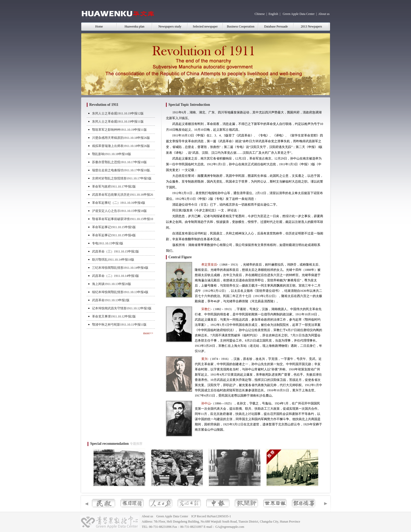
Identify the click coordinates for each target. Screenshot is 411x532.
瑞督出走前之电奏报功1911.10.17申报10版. (121, 170)
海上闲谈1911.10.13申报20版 (112, 284)
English (273, 14)
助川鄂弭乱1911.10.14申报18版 (113, 260)
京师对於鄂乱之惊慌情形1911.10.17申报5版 (122, 178)
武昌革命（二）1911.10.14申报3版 (116, 276)
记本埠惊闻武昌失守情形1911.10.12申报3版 (122, 308)
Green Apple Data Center (299, 14)
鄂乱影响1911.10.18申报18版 (112, 154)
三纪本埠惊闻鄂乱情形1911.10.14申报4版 (120, 268)
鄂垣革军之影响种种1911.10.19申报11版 (119, 130)
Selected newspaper (205, 26)
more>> (148, 333)
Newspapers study (170, 26)
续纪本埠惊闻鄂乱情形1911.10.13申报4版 (120, 292)
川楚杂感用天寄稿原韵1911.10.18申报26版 (121, 138)
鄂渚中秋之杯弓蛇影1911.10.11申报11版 (119, 325)
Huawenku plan (134, 26)
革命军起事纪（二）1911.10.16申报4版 (119, 203)
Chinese (260, 14)
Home (99, 26)
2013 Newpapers (312, 26)
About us (324, 14)
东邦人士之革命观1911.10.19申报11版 (118, 122)
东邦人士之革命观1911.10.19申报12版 (118, 113)
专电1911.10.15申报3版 (108, 243)
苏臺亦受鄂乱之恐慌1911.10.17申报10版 (120, 162)
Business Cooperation (241, 26)
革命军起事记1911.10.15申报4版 (114, 235)
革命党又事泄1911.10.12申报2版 (114, 316)
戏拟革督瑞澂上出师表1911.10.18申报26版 (121, 146)
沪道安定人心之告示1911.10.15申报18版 (120, 211)
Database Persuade (276, 26)
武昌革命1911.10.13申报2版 (111, 300)
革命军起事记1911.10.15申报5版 (114, 227)
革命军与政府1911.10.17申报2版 (114, 187)
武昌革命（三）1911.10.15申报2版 (116, 251)
